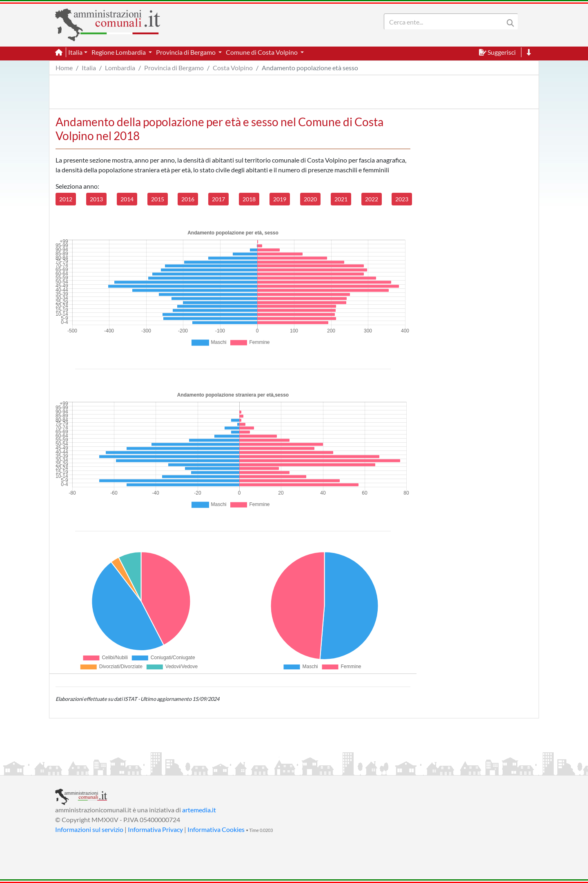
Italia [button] (75, 52)
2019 (280, 199)
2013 (96, 199)
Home (64, 68)
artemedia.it (199, 810)
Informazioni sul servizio (89, 829)
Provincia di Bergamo (174, 68)
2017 (218, 199)
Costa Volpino (233, 68)
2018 (249, 199)
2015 (158, 199)
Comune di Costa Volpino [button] (262, 52)
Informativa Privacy (155, 829)
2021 (341, 199)
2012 (66, 199)
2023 (402, 199)
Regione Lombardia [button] (119, 52)
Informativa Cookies (216, 829)
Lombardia (120, 68)
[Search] (445, 22)
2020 (310, 199)
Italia (89, 68)
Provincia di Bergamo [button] (186, 52)
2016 (188, 199)
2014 (127, 199)
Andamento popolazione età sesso (310, 68)
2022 (372, 199)
